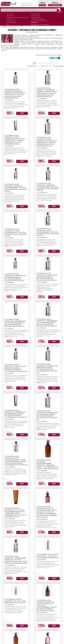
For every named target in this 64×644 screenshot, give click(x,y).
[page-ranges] (51, 63)
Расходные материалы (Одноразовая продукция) (40, 25)
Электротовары (10, 16)
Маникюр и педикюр (11, 23)
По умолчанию (58, 66)
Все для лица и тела (11, 21)
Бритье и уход (10, 19)
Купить (22, 113)
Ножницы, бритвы (35, 16)
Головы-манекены (36, 14)
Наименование (43, 66)
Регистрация (42, 3)
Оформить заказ (55, 5)
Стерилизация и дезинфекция (38, 19)
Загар (8, 24)
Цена (50, 66)
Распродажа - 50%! (11, 14)
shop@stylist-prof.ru (26, 5)
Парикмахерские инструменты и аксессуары (17, 17)
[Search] (29, 10)
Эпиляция (33, 23)
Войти (42, 5)
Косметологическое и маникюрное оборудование (40, 21)
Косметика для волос (36, 17)
